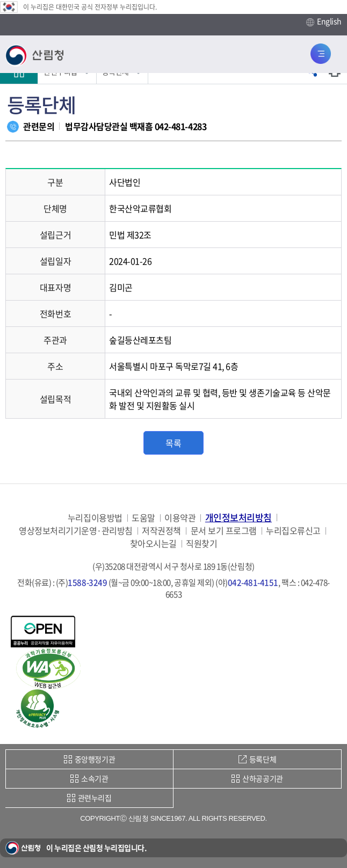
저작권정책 (161, 531)
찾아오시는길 (153, 544)
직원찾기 (201, 544)
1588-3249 (87, 582)
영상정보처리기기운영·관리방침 (76, 531)
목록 (173, 443)
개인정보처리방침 (238, 517)
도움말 (143, 518)
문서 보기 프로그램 (224, 531)
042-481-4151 (253, 582)
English (324, 21)
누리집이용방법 (95, 518)
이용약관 (180, 518)
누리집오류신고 (293, 531)
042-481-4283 (180, 126)
